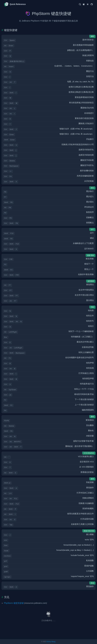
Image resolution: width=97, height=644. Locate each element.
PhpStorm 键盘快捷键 (14, 603)
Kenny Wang (51, 642)
